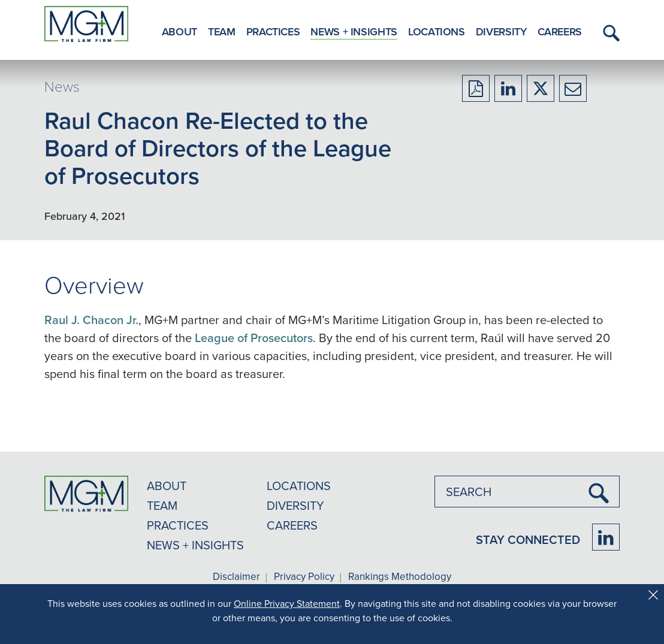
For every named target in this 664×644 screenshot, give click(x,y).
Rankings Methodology (400, 577)
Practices (273, 31)
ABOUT (167, 486)
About (179, 31)
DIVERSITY (295, 505)
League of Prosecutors (254, 338)
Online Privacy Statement (287, 603)
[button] (609, 33)
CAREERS (292, 525)
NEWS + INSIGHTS (195, 545)
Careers (560, 31)
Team (222, 31)
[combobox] (527, 492)
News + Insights (354, 31)
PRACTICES (178, 525)
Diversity (501, 31)
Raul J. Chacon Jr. (91, 320)
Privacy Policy (304, 577)
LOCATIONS (299, 486)
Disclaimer (236, 577)
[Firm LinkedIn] (606, 537)
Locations (437, 31)
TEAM (162, 505)
